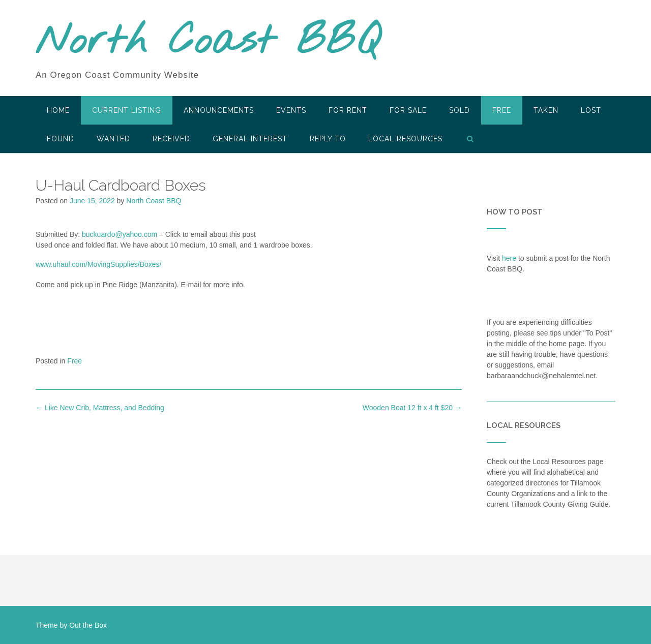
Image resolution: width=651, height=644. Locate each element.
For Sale (408, 110)
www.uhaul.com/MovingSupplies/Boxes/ (98, 264)
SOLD (460, 110)
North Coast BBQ (208, 42)
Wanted (113, 139)
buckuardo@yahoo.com (120, 234)
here (509, 258)
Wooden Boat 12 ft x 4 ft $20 (412, 408)
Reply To (328, 139)
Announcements (219, 110)
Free (502, 110)
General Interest (250, 139)
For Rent (348, 110)
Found (61, 139)
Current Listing (127, 110)
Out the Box (88, 625)
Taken (546, 110)
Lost (591, 110)
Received (171, 139)
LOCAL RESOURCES (405, 139)
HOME (58, 110)
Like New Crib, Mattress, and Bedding (100, 408)
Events (291, 110)
